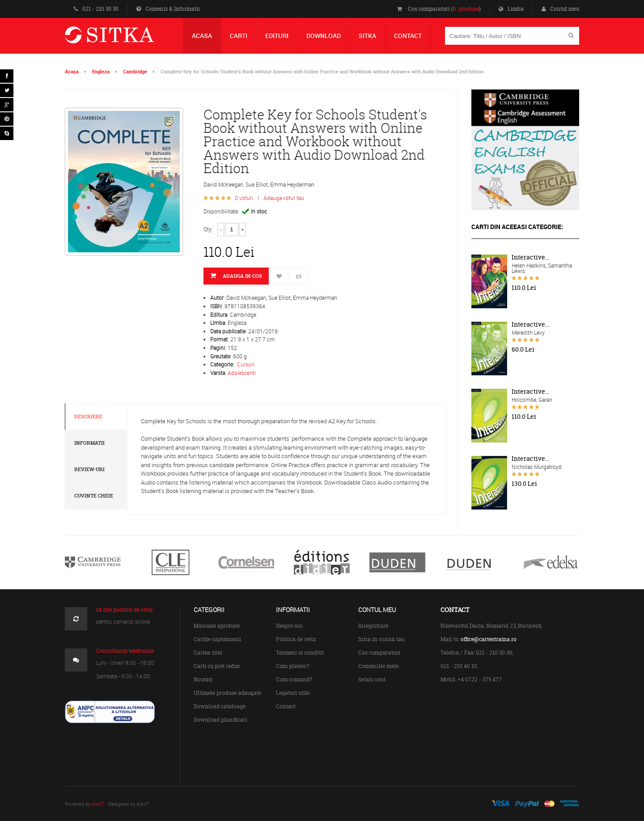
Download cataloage (220, 706)
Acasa (72, 71)
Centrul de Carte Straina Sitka (122, 39)
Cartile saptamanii (217, 639)
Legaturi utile (293, 693)
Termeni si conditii (300, 653)
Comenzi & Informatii (168, 9)
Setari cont (372, 679)
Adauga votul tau (284, 198)
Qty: (208, 229)
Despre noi (289, 626)
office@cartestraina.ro (489, 639)
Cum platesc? (293, 666)
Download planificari (220, 720)
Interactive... (530, 257)
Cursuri (246, 364)
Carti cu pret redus (217, 666)
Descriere (88, 417)
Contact (286, 706)
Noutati (203, 679)
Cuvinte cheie (94, 496)
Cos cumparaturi (379, 653)
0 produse (466, 9)
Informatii (89, 443)
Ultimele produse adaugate (227, 693)
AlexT (98, 804)
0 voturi (244, 198)
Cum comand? (294, 679)
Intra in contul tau (381, 639)
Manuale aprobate (217, 626)
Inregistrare (373, 626)
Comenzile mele (378, 666)
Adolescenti (242, 373)
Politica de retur (296, 639)
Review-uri (89, 469)
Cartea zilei (208, 653)
